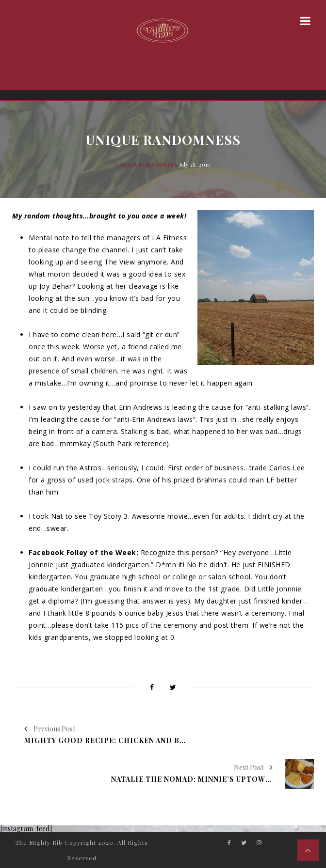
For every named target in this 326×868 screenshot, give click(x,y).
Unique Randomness (146, 165)
